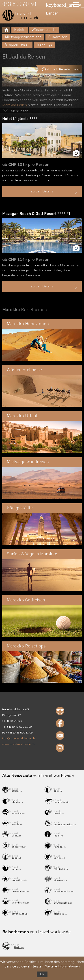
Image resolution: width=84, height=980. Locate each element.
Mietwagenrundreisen (23, 37)
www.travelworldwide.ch (18, 744)
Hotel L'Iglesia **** (20, 119)
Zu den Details (55, 192)
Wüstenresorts (44, 30)
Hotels (20, 30)
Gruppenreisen (17, 45)
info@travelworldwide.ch (18, 738)
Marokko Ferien (15, 105)
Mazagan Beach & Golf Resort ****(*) (36, 214)
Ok (42, 974)
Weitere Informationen (62, 967)
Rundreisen (58, 37)
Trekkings (44, 45)
